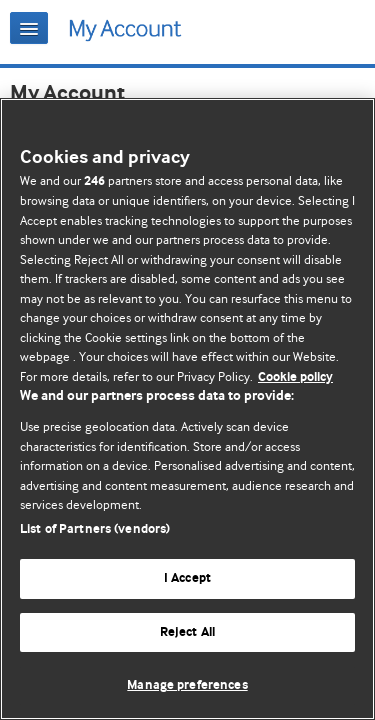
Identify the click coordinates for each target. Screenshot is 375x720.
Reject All (187, 632)
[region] (187, 409)
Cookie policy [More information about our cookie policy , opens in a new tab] (295, 377)
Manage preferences (187, 685)
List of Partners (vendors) (95, 529)
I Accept (187, 578)
